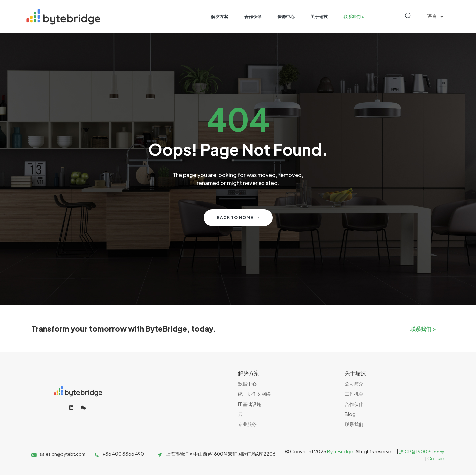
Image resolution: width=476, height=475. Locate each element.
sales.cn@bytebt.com (62, 454)
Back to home (238, 218)
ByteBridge (340, 451)
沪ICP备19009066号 (422, 451)
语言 (435, 16)
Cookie (436, 458)
